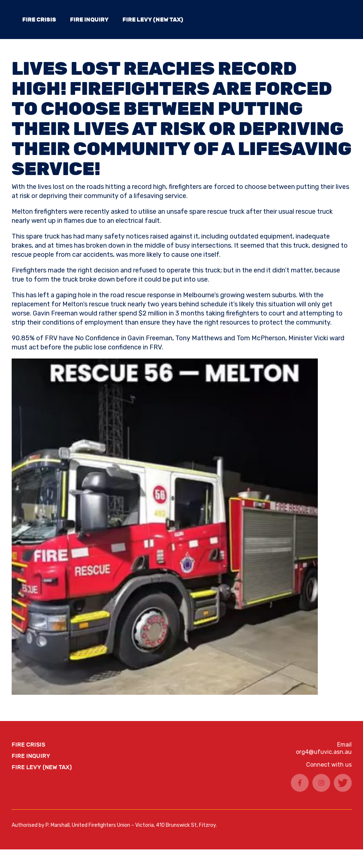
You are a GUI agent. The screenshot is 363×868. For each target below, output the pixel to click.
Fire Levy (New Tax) (153, 20)
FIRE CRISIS (39, 20)
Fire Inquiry (89, 20)
